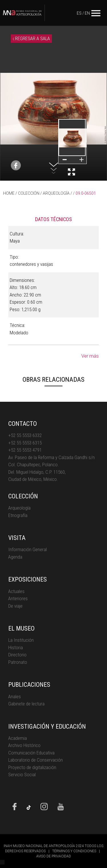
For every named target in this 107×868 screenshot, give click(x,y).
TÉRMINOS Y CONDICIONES (74, 851)
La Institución (21, 640)
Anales (15, 697)
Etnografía (18, 515)
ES (79, 13)
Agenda (15, 557)
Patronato (18, 662)
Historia (16, 647)
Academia (18, 738)
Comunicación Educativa (31, 753)
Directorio (17, 655)
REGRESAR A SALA (31, 38)
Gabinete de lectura (26, 704)
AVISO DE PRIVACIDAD (54, 856)
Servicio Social (22, 775)
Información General (28, 549)
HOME (9, 193)
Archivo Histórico (24, 745)
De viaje (15, 606)
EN (87, 13)
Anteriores (18, 598)
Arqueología (19, 508)
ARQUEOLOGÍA (56, 193)
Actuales (16, 591)
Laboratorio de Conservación (36, 760)
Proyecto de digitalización (32, 767)
